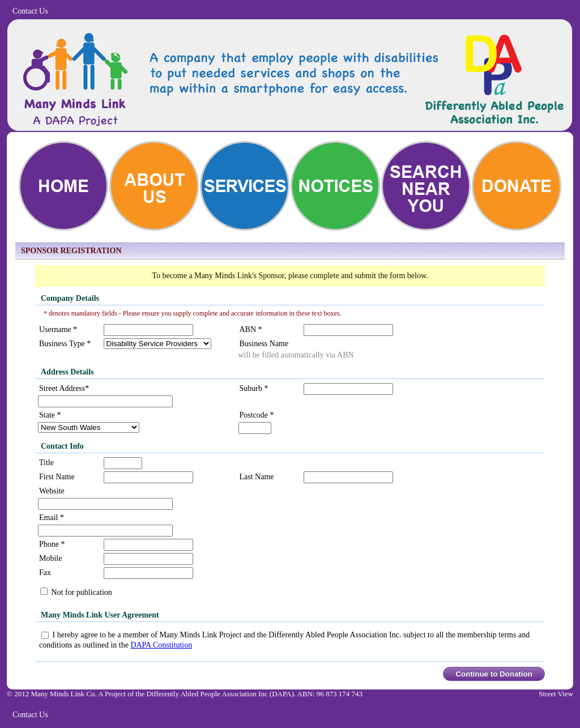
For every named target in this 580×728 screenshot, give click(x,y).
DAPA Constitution (161, 645)
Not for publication (81, 592)
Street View (556, 694)
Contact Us (30, 11)
